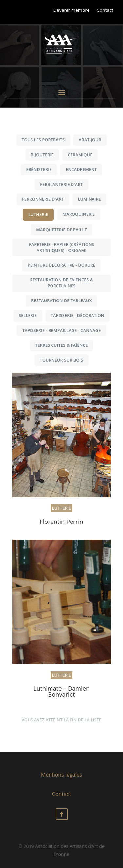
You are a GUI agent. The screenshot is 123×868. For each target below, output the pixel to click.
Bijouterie (42, 155)
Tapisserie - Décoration (78, 315)
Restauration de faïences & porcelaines (62, 283)
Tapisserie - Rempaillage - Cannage (62, 331)
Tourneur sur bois (62, 360)
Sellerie (28, 315)
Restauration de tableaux (61, 301)
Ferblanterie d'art (61, 184)
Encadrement (81, 170)
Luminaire (89, 199)
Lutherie (38, 215)
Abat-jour (90, 140)
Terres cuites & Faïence (61, 345)
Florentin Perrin (61, 522)
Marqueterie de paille (61, 230)
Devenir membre (72, 10)
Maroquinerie (79, 214)
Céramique (80, 155)
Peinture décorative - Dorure (61, 265)
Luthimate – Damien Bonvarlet (61, 691)
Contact (105, 10)
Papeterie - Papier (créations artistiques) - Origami (61, 247)
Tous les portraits (43, 140)
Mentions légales (61, 775)
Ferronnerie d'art (43, 199)
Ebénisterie (39, 170)
